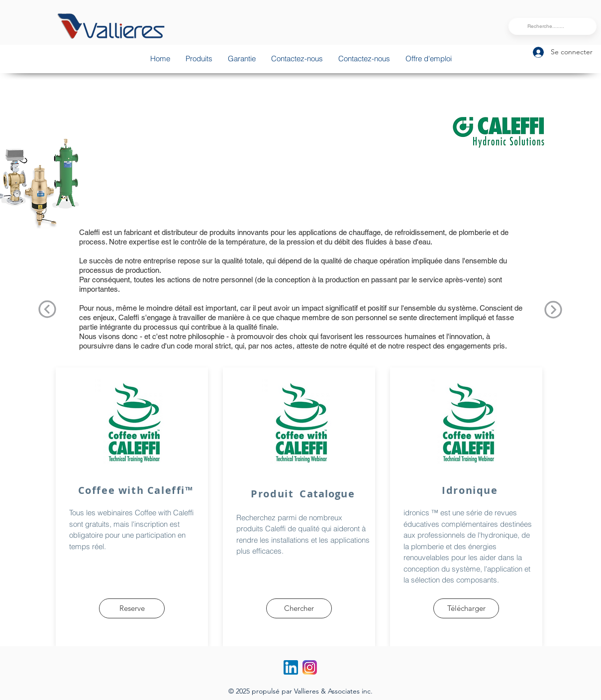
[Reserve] (132, 608)
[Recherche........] (551, 26)
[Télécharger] (466, 608)
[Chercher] (299, 608)
